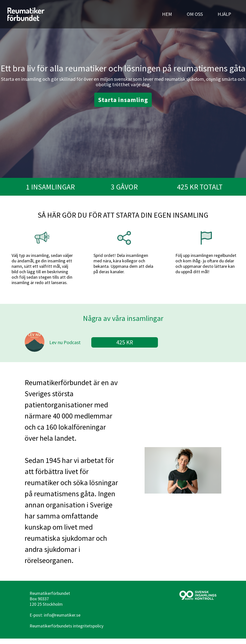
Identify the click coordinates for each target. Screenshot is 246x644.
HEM (167, 14)
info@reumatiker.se (62, 615)
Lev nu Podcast (65, 342)
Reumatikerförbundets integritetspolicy (66, 626)
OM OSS (195, 14)
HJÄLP (224, 14)
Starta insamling (123, 100)
